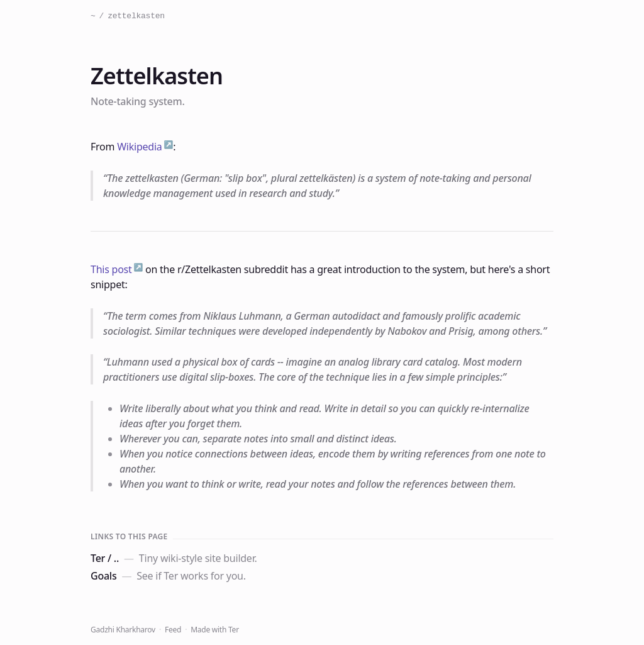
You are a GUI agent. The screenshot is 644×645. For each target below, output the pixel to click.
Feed (173, 630)
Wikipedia (139, 147)
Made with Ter (215, 630)
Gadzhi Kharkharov (123, 630)
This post (111, 269)
